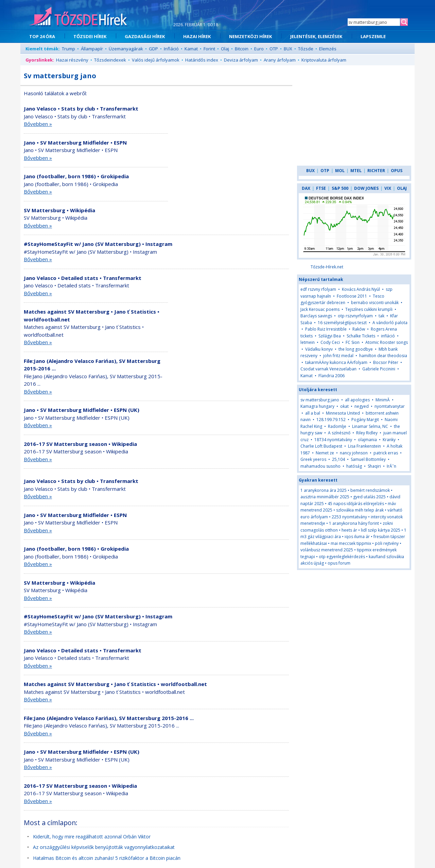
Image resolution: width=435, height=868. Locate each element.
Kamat (191, 49)
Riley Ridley (367, 433)
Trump (68, 49)
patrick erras (386, 453)
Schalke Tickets (361, 336)
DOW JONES (366, 188)
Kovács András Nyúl (361, 289)
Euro (259, 49)
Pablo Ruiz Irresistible (326, 329)
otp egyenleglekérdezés (342, 557)
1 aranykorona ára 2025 (324, 490)
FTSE (321, 188)
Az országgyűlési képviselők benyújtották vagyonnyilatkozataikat (104, 847)
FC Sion (353, 342)
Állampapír (92, 49)
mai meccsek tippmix (351, 543)
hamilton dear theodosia (383, 356)
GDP (153, 49)
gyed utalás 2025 (369, 497)
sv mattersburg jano (320, 400)
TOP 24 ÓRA (42, 36)
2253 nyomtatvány (349, 517)
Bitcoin (242, 49)
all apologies (357, 400)
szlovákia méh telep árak (360, 510)
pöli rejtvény (387, 543)
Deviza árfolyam (241, 60)
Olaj (225, 49)
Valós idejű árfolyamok (156, 60)
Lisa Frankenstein (364, 446)
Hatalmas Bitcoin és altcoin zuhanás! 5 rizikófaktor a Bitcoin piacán (107, 858)
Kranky (389, 440)
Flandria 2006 (332, 376)
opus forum (339, 563)
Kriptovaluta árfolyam (324, 60)
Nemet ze (325, 453)
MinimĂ (383, 400)
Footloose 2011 (352, 296)
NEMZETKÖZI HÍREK (250, 36)
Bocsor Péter (386, 362)
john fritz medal (338, 356)
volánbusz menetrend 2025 (327, 550)
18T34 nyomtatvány (333, 440)
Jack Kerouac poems (320, 309)
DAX (306, 188)
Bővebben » (38, 124)
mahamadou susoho (320, 466)
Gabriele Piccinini (379, 369)
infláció (388, 336)
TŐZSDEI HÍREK (90, 36)
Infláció (171, 49)
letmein (308, 342)
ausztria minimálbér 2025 (325, 497)
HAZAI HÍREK (197, 36)
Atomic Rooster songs (387, 342)
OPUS (397, 171)
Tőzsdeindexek (110, 60)
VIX (388, 188)
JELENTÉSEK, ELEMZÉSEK (316, 36)
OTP (274, 49)
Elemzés (328, 49)
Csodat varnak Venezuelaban (328, 369)
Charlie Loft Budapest (321, 446)
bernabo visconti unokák (375, 303)
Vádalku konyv (319, 349)
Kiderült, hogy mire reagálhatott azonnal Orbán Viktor (92, 837)
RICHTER (376, 171)
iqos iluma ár (357, 537)
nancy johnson (354, 453)
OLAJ (402, 188)
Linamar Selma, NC (370, 426)
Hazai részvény (72, 60)
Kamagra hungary (317, 406)
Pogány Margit (365, 420)
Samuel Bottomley (368, 459)
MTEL (356, 171)
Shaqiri (374, 466)
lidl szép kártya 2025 (381, 530)
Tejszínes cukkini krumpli (369, 309)
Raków (359, 329)
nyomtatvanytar (390, 406)
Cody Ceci (330, 342)
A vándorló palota (390, 323)
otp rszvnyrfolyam (355, 316)
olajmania (367, 440)
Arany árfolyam (280, 60)
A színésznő (339, 433)
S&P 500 (340, 188)
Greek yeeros (313, 459)
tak (382, 316)
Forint (209, 49)
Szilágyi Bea (330, 336)
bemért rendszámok (370, 490)
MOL (340, 171)
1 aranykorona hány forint (354, 523)
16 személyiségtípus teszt (342, 323)
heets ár (349, 530)
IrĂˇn (391, 466)
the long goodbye (356, 349)
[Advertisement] (230, 154)
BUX (288, 49)
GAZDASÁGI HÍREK (145, 36)
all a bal (313, 413)
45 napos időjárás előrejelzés (356, 504)
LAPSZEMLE (373, 36)
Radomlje (337, 426)
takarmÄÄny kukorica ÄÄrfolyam (336, 362)
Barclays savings (316, 316)
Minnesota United (343, 413)
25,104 (338, 459)
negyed (362, 406)
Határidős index (202, 60)
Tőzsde (306, 49)
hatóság (354, 466)
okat (344, 406)
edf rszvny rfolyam (318, 289)
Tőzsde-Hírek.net (327, 267)
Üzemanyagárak (126, 49)
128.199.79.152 (331, 420)
